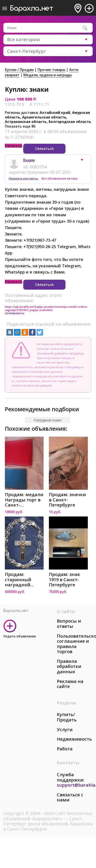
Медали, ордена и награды (48, 75)
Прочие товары (51, 70)
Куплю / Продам (19, 70)
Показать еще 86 (20, 126)
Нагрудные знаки (47, 420)
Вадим (29, 160)
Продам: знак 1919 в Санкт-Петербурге (64, 580)
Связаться (44, 149)
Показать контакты (24, 178)
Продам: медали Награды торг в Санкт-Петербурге (24, 500)
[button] (84, 161)
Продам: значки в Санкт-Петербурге (67, 500)
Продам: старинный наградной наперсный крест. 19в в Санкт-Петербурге (18, 580)
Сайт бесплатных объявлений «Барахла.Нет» (48, 816)
